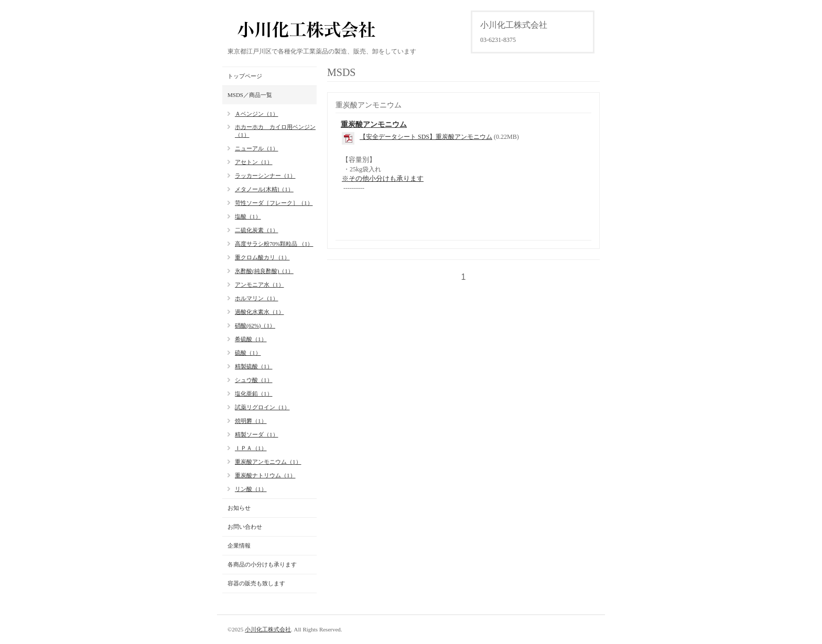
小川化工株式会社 (268, 629)
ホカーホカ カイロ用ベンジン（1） (275, 131)
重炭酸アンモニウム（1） (268, 462)
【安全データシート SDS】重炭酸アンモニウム (426, 137)
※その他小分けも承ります (383, 178)
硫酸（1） (248, 353)
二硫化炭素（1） (257, 230)
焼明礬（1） (251, 421)
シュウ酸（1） (254, 380)
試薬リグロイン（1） (262, 407)
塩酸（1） (248, 216)
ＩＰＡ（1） (251, 448)
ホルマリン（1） (257, 298)
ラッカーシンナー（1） (265, 176)
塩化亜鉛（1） (254, 394)
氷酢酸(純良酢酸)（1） (264, 271)
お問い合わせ (245, 527)
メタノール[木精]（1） (264, 189)
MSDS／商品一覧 (250, 95)
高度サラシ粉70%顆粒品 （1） (274, 244)
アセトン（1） (254, 162)
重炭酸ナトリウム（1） (265, 475)
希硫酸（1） (251, 339)
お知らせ (239, 508)
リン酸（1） (251, 489)
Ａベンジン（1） (257, 114)
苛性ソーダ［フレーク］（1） (274, 203)
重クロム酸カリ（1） (262, 257)
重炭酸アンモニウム (374, 124)
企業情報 (239, 545)
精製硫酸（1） (254, 366)
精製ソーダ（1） (257, 434)
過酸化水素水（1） (259, 312)
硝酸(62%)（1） (255, 325)
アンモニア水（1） (259, 285)
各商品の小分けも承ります (262, 564)
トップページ (245, 76)
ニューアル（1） (257, 148)
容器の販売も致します (256, 583)
